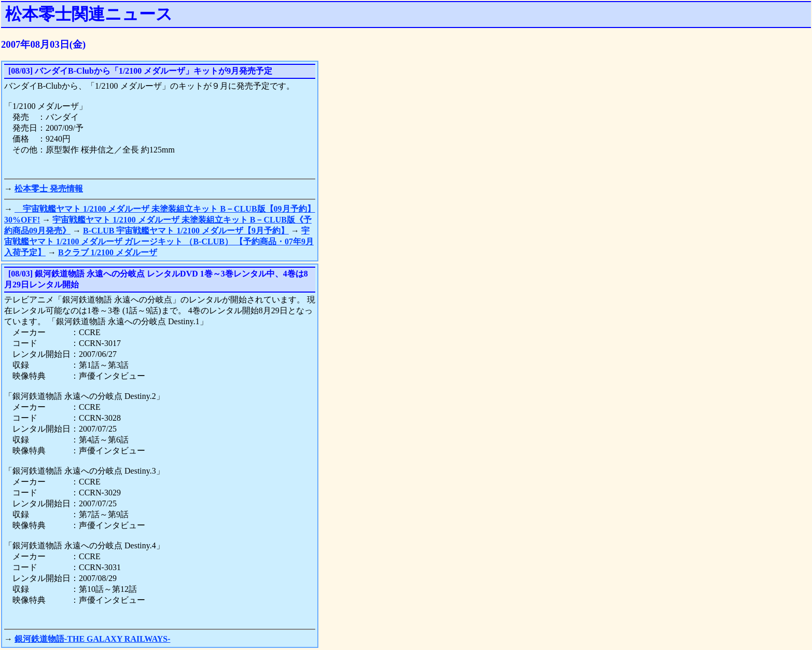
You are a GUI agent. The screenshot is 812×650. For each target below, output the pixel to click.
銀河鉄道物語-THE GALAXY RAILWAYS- (93, 639)
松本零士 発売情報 (49, 189)
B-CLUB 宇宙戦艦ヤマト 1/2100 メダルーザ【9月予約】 (186, 231)
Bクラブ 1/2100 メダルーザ (108, 252)
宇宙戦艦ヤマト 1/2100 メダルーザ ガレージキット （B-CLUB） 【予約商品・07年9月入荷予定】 (159, 241)
